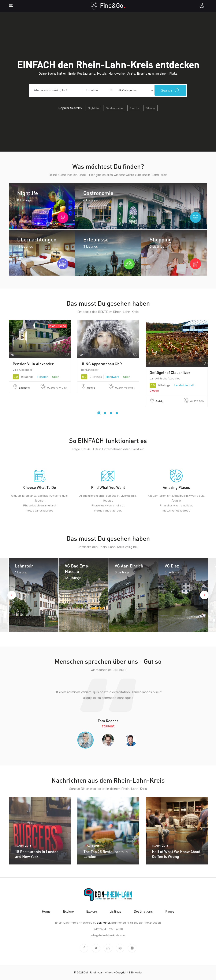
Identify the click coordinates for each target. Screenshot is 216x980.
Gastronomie (114, 108)
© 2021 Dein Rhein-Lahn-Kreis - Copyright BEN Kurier (108, 972)
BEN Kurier (103, 923)
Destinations (143, 912)
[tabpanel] (40, 357)
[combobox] (135, 91)
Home (46, 912)
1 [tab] (99, 413)
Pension (43, 377)
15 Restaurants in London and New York (37, 854)
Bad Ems (24, 388)
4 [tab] (117, 413)
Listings (115, 912)
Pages (170, 912)
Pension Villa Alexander (33, 364)
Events (134, 108)
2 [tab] (105, 413)
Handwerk (113, 377)
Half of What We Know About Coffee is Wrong (176, 854)
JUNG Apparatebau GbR (102, 364)
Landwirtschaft (184, 385)
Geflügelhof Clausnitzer (170, 372)
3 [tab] (111, 413)
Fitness (151, 108)
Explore (68, 912)
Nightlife (93, 108)
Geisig (91, 388)
